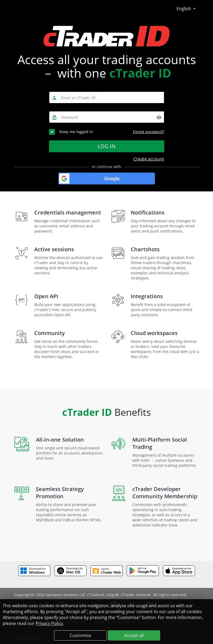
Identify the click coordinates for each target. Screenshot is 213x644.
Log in (106, 146)
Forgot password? (149, 132)
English (184, 9)
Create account (149, 159)
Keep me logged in (76, 132)
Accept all (134, 635)
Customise (80, 635)
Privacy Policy (49, 623)
